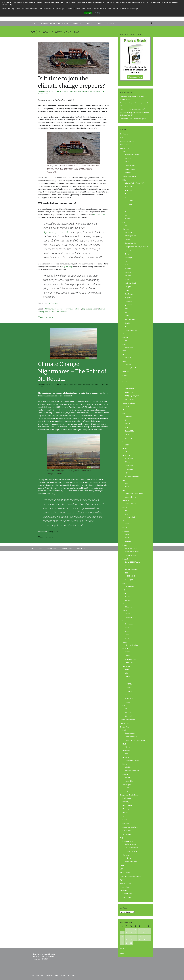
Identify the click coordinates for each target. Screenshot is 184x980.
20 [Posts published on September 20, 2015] (148, 936)
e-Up (126, 673)
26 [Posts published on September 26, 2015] (144, 940)
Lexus (125, 442)
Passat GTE (129, 698)
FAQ (122, 838)
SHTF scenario (99, 215)
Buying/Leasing (128, 841)
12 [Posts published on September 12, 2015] (144, 933)
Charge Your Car (130, 243)
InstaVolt (128, 276)
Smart (125, 611)
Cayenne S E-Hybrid (132, 548)
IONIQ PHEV (129, 392)
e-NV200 (128, 767)
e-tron (127, 162)
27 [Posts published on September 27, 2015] (148, 940)
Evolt (127, 265)
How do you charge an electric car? (132, 109)
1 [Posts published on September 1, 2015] (127, 929)
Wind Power (127, 834)
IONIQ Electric (130, 388)
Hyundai (125, 382)
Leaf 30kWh (131, 517)
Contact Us (110, 23)
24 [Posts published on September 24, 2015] (135, 940)
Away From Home (131, 862)
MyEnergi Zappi (130, 283)
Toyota (125, 642)
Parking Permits (126, 883)
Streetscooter (130, 733)
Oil (123, 816)
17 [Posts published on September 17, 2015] (135, 936)
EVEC (124, 351)
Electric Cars (78, 23)
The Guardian (53, 303)
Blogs (99, 23)
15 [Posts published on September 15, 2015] (127, 936)
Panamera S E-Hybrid (132, 552)
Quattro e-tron (130, 169)
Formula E (126, 371)
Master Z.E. (129, 781)
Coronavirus (124, 145)
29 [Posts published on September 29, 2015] (127, 943)
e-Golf (127, 669)
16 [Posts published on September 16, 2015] (131, 936)
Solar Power (127, 831)
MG (124, 480)
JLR (124, 410)
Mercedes (126, 455)
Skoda (125, 604)
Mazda (125, 449)
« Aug (122, 948)
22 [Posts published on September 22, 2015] (127, 940)
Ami (126, 341)
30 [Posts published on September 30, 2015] (131, 943)
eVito (127, 754)
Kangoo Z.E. (129, 777)
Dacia (124, 344)
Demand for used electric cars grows (133, 119)
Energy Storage (128, 805)
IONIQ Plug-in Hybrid (132, 396)
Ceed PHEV (129, 416)
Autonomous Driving (130, 176)
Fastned (128, 268)
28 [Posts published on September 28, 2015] (122, 943)
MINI (124, 490)
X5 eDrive (128, 219)
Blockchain (124, 134)
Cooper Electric (130, 497)
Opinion (81, 91)
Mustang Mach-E (130, 368)
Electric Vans (125, 727)
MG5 (126, 483)
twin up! (128, 702)
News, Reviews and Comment (89, 384)
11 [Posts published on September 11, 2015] (140, 933)
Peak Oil (125, 820)
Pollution (126, 823)
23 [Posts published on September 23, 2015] (131, 940)
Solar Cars (124, 891)
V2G (126, 327)
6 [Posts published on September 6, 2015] (149, 929)
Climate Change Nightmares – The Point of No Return (72, 371)
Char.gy (127, 239)
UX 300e (128, 445)
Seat (124, 594)
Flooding (126, 809)
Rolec (127, 308)
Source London (130, 319)
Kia (124, 413)
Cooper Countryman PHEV (134, 493)
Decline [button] (97, 13)
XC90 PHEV (128, 716)
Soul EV (127, 435)
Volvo (124, 706)
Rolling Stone (53, 531)
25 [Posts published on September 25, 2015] (140, 940)
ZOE (126, 573)
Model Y (128, 638)
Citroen (125, 337)
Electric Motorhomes (127, 720)
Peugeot (126, 531)
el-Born (127, 597)
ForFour (128, 614)
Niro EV (127, 424)
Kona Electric (129, 399)
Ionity (127, 279)
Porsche (125, 545)
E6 (126, 225)
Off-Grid (125, 812)
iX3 (126, 215)
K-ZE (126, 566)
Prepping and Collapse (92, 91)
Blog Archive (52, 548)
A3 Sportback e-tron (132, 155)
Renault (125, 559)
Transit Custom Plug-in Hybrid (135, 740)
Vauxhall (125, 649)
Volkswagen (127, 666)
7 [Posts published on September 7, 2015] (122, 933)
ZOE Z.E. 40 (131, 576)
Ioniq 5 (127, 385)
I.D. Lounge (129, 691)
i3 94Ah (130, 204)
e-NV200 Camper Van (132, 771)
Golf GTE (128, 677)
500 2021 (128, 358)
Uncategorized (125, 897)
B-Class (127, 462)
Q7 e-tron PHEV (130, 165)
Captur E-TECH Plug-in (132, 562)
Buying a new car (131, 844)
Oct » (122, 953)
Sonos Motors (127, 894)
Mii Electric (129, 600)
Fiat (124, 354)
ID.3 (126, 695)
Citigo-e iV (128, 607)
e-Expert (128, 541)
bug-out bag (67, 267)
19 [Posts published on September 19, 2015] (144, 936)
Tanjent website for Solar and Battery (54, 23)
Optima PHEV (129, 431)
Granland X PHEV (130, 659)
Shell (127, 312)
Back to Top (81, 548)
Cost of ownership (131, 848)
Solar (127, 316)
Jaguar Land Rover (129, 403)
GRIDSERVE (129, 272)
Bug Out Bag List (89, 309)
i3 (125, 198)
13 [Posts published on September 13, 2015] (148, 933)
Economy (126, 802)
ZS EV (127, 487)
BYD (124, 222)
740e (127, 194)
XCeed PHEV (129, 438)
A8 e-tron (128, 158)
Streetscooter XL (131, 737)
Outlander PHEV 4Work (133, 760)
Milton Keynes (125, 873)
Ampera (128, 652)
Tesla (124, 621)
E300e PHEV (129, 469)
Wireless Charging (131, 330)
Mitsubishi (126, 501)
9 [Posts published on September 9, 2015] (131, 933)
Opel (124, 521)
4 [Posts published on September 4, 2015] (140, 929)
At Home (128, 858)
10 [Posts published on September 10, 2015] (135, 933)
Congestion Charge (127, 141)
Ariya (127, 510)
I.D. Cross (128, 688)
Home (33, 23)
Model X (128, 635)
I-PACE (127, 406)
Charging (126, 229)
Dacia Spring (129, 347)
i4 (125, 208)
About (90, 23)
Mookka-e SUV (130, 663)
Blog (122, 138)
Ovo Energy (129, 294)
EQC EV (127, 473)
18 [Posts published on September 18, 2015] (140, 936)
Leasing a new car (131, 851)
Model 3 (128, 628)
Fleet (122, 865)
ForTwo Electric (130, 617)
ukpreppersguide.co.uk (56, 232)
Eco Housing (127, 798)
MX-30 (127, 452)
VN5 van (128, 747)
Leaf (126, 514)
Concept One (129, 586)
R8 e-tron (128, 173)
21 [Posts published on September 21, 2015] (122, 940)
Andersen (128, 232)
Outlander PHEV (130, 504)
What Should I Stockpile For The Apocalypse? (63, 309)
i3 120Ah (130, 201)
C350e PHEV (129, 465)
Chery (125, 334)
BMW (124, 180)
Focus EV (128, 364)
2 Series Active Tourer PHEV (135, 183)
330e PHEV (128, 187)
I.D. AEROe (128, 684)
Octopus (128, 287)
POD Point (128, 301)
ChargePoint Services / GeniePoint (137, 247)
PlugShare (128, 298)
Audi (124, 151)
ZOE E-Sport (129, 580)
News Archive (67, 548)
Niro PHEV (128, 427)
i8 (125, 211)
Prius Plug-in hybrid (132, 645)
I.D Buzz (128, 788)
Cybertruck (129, 624)
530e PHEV (128, 190)
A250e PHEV (129, 458)
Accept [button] (88, 13)
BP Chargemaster (131, 236)
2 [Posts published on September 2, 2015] (131, 929)
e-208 (127, 538)
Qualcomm (129, 305)
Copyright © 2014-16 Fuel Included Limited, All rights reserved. (53, 975)
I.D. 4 (126, 791)
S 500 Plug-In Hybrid (132, 476)
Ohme (127, 290)
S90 (126, 709)
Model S (128, 631)
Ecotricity (128, 250)
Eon (126, 261)
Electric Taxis (125, 723)
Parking (125, 527)
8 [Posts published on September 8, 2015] (127, 933)
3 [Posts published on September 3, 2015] (135, 929)
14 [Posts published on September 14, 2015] (122, 936)
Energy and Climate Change (68, 91)
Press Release (125, 887)
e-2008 (127, 534)
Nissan (125, 507)
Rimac (125, 583)
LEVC (124, 744)
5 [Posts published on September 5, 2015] (144, 929)
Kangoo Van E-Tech (131, 569)
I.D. (126, 680)
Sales (124, 590)
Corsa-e (128, 524)
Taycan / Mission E (131, 555)
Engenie (128, 254)
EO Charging (129, 258)
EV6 (126, 420)
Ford (124, 361)
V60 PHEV (128, 712)
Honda (125, 375)
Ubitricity (128, 323)
